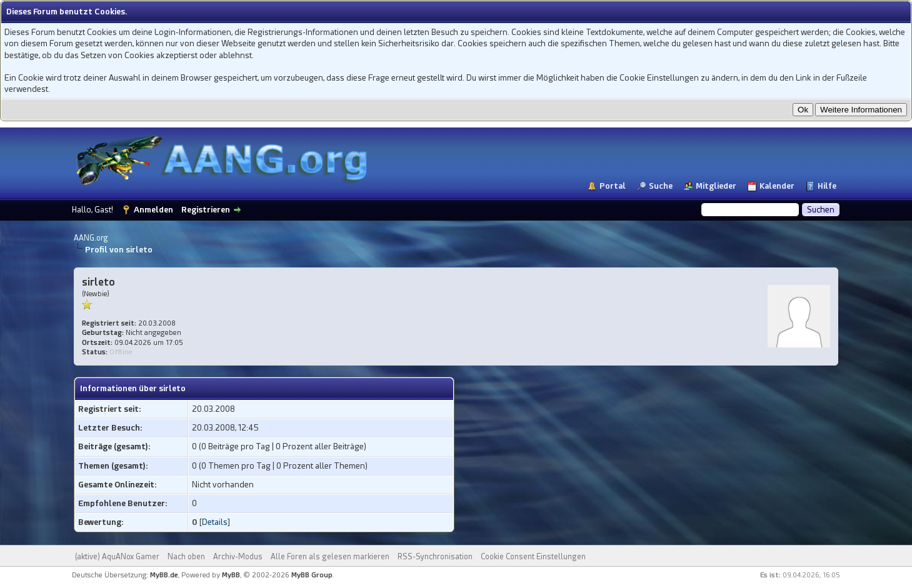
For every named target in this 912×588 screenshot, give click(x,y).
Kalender (777, 186)
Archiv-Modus (238, 557)
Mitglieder (716, 186)
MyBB (231, 575)
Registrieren (206, 210)
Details (215, 522)
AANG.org (91, 238)
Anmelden (153, 210)
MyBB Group (312, 575)
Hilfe (827, 186)
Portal (613, 186)
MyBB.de (164, 575)
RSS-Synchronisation (435, 557)
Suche (661, 186)
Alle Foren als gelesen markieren (330, 557)
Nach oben (186, 557)
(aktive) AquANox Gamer (117, 557)
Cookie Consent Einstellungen (533, 557)
